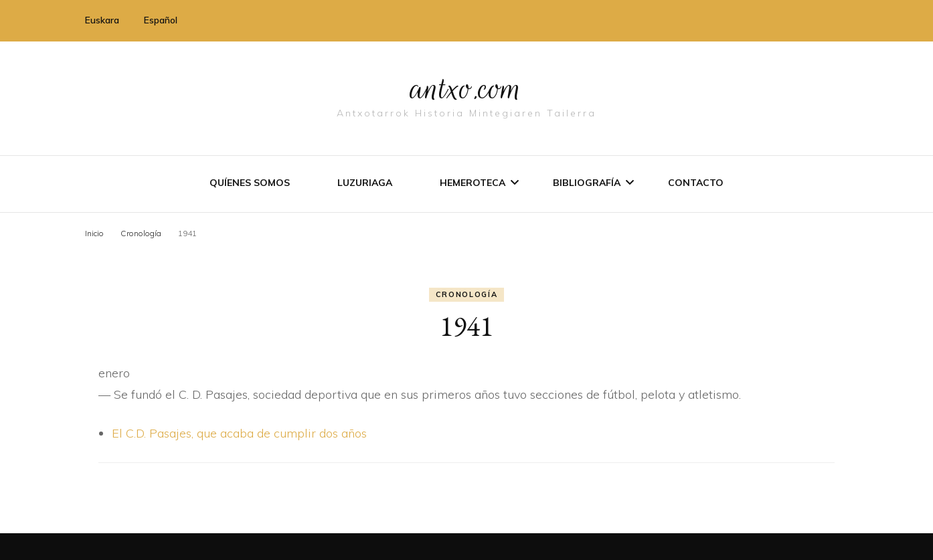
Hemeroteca (473, 183)
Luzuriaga (365, 183)
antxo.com (466, 88)
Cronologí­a (467, 294)
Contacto (696, 183)
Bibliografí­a (587, 183)
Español (161, 20)
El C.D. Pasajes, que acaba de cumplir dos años (239, 433)
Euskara (102, 20)
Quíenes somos (250, 183)
